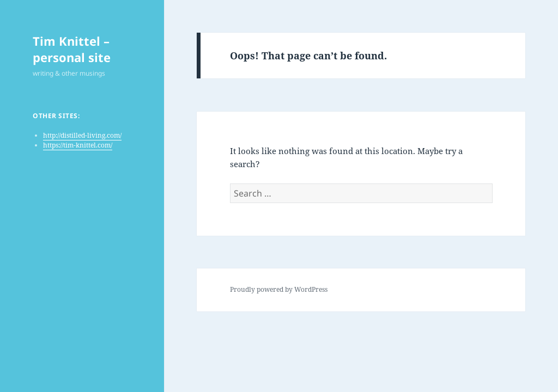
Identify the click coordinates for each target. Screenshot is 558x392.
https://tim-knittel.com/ (78, 145)
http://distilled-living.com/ (82, 135)
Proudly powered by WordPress (279, 289)
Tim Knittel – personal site (72, 49)
